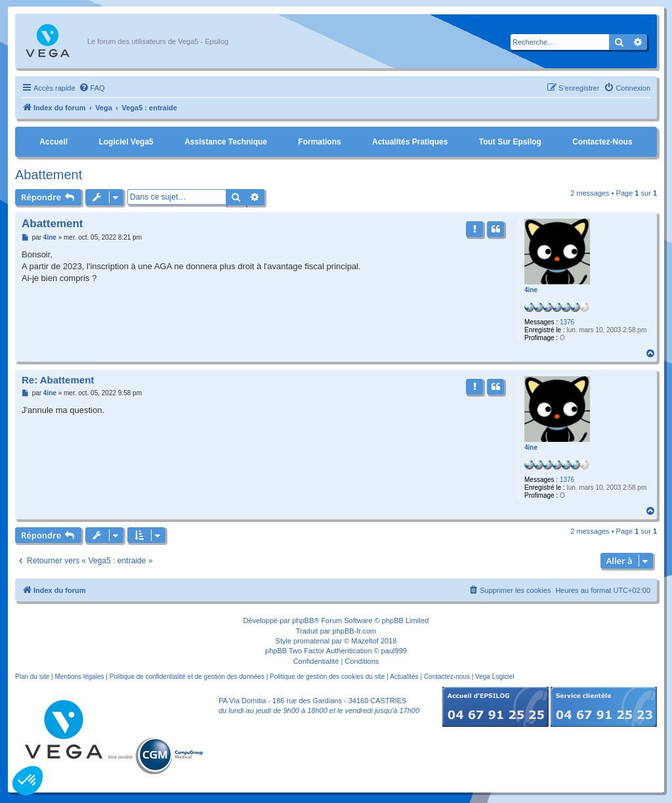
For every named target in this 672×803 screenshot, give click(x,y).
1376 (567, 322)
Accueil (53, 142)
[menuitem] (92, 88)
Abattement (49, 175)
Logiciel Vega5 (126, 142)
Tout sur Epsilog (510, 142)
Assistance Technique (226, 142)
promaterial (311, 641)
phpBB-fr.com (355, 631)
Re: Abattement (58, 380)
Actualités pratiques (410, 142)
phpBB (303, 620)
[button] (28, 781)
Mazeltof (365, 641)
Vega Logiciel (495, 677)
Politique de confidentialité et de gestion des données (187, 677)
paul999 (394, 651)
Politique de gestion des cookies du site (327, 677)
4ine (531, 290)
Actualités (404, 677)
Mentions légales (79, 677)
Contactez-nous (602, 142)
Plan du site (32, 677)
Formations (319, 142)
